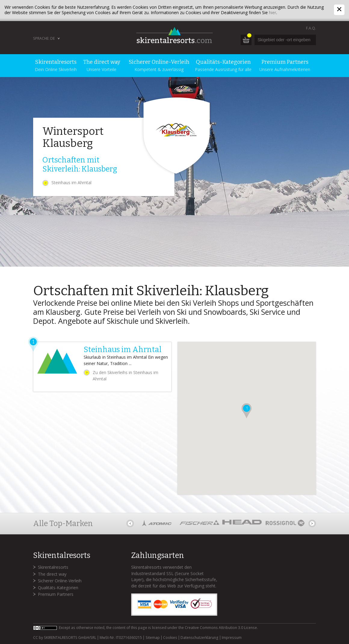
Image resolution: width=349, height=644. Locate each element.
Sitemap (153, 638)
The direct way (52, 574)
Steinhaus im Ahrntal (71, 183)
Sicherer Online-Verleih (60, 581)
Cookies (170, 638)
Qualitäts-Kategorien (58, 588)
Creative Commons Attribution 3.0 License (221, 628)
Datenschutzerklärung (199, 638)
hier (273, 12)
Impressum (232, 638)
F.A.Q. (311, 28)
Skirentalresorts (53, 567)
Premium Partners (56, 594)
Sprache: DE (44, 38)
